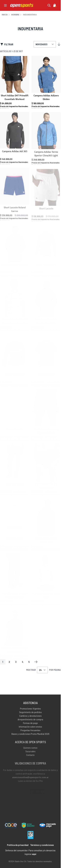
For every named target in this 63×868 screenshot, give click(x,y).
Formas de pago (30, 726)
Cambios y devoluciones (30, 719)
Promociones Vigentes (30, 711)
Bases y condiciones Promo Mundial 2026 (30, 737)
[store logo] (22, 5)
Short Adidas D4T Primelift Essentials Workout (15, 98)
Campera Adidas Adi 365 (15, 154)
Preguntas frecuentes (30, 733)
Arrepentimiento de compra (30, 722)
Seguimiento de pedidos (30, 715)
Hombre (15, 15)
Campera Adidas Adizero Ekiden (46, 98)
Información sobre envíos (30, 729)
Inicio (5, 15)
